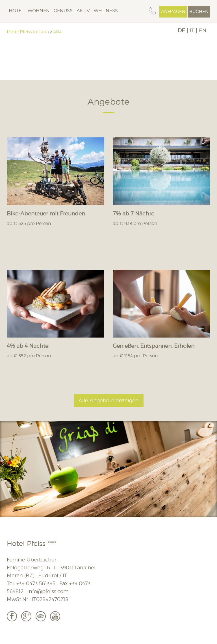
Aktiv (83, 11)
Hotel (16, 11)
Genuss (63, 11)
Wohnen (39, 11)
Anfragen (173, 12)
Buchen (199, 12)
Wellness (106, 11)
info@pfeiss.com (48, 591)
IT (192, 31)
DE (181, 31)
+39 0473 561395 (36, 583)
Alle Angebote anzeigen (109, 400)
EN (203, 31)
